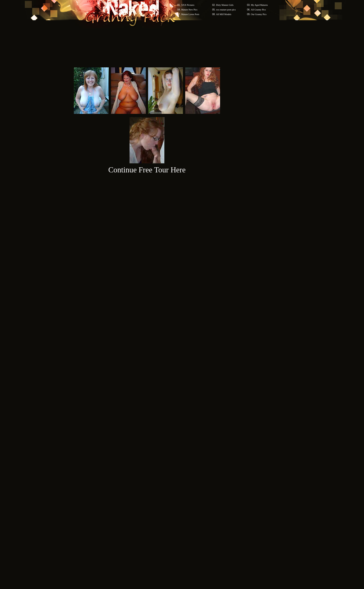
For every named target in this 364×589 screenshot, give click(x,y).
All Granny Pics (258, 10)
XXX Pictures (188, 5)
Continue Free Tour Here (147, 170)
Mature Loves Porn (190, 14)
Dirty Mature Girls (225, 5)
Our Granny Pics (259, 14)
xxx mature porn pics (226, 10)
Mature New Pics (189, 10)
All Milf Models (224, 14)
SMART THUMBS (190, 500)
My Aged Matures (259, 5)
